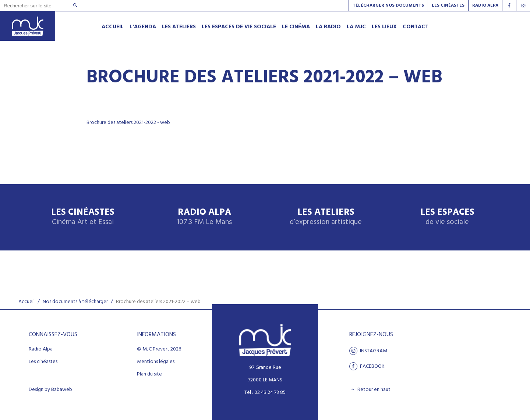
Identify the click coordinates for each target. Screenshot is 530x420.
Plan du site (149, 374)
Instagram (368, 351)
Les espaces (447, 217)
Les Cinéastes (448, 6)
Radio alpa (485, 6)
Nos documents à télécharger (75, 302)
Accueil (26, 302)
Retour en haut (370, 389)
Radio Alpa (204, 217)
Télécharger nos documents (388, 6)
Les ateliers (326, 217)
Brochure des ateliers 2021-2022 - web (128, 123)
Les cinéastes (43, 362)
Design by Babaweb (50, 390)
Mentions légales (156, 362)
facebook (367, 366)
